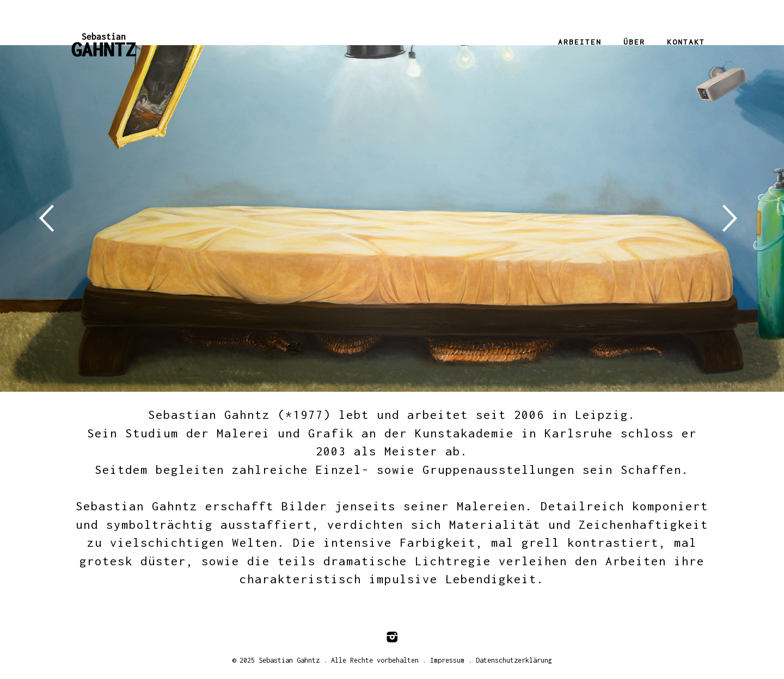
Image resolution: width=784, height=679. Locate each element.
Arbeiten (580, 42)
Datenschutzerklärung (514, 660)
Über (634, 42)
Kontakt (686, 42)
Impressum (447, 660)
